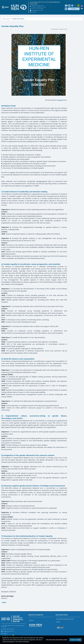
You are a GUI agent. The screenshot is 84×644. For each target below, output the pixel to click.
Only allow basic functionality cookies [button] (57, 640)
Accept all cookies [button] (75, 640)
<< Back (4, 602)
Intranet (74, 9)
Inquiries (31, 620)
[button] (30, 642)
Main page (6, 19)
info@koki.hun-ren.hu (37, 10)
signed (60, 100)
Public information (18, 19)
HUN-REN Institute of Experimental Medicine (45, 3)
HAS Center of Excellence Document (65, 619)
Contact (34, 12)
